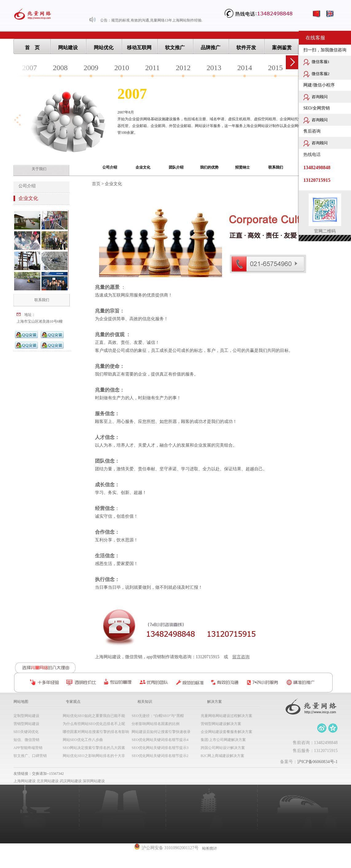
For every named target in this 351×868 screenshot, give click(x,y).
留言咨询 (241, 657)
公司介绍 (110, 167)
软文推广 (175, 48)
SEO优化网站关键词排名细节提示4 (160, 740)
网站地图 (21, 702)
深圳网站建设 (94, 781)
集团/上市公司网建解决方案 (223, 740)
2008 (60, 68)
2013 (214, 68)
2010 (122, 68)
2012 (183, 68)
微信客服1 (316, 62)
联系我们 (276, 167)
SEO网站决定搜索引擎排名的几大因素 (94, 748)
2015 (275, 68)
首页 (96, 184)
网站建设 (68, 48)
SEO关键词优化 (26, 732)
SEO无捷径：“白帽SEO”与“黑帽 (158, 716)
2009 (91, 68)
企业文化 (143, 167)
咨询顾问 (316, 97)
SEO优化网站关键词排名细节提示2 (160, 756)
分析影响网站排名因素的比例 (156, 724)
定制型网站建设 (26, 716)
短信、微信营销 (26, 740)
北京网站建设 (48, 781)
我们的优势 (209, 167)
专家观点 (73, 702)
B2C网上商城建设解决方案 (223, 756)
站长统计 (210, 848)
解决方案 (215, 702)
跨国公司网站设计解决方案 (223, 748)
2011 (152, 68)
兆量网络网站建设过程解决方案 (227, 716)
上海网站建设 (25, 781)
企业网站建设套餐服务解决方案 (227, 732)
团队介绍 (176, 167)
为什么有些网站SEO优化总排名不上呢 (94, 724)
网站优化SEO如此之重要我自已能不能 (94, 716)
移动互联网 (139, 48)
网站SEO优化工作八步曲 (83, 740)
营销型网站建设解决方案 (221, 724)
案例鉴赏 (282, 48)
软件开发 (246, 48)
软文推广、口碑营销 (30, 756)
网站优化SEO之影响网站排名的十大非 (94, 756)
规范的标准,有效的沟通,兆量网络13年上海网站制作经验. (157, 20)
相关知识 (145, 702)
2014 (245, 68)
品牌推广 (211, 48)
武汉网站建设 (71, 781)
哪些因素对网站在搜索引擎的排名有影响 (96, 732)
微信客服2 (316, 74)
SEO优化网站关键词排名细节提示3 (160, 748)
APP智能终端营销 (28, 748)
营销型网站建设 (26, 724)
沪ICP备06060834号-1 (317, 762)
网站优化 (104, 48)
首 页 (32, 48)
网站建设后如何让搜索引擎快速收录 (161, 732)
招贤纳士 (243, 167)
